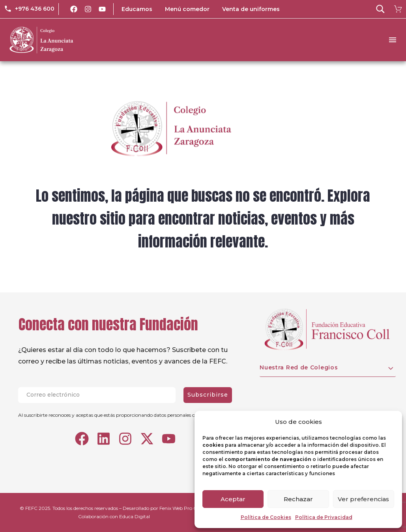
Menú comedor (187, 9)
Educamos (137, 9)
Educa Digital (135, 516)
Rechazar (298, 499)
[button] (380, 9)
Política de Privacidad (324, 517)
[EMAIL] (101, 395)
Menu (393, 40)
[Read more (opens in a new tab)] (29, 9)
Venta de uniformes (251, 9)
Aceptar (233, 499)
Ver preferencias (363, 499)
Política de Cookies (266, 517)
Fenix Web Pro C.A (181, 508)
